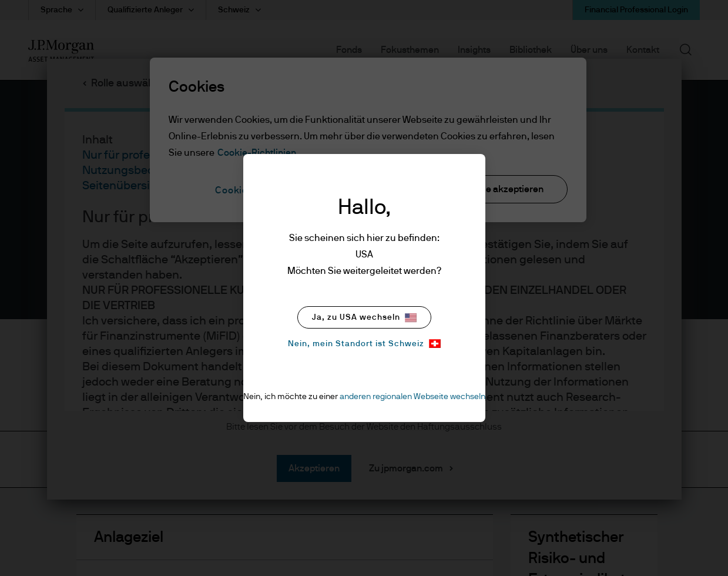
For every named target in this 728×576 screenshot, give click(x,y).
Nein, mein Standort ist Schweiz (364, 344)
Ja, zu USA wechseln (364, 318)
